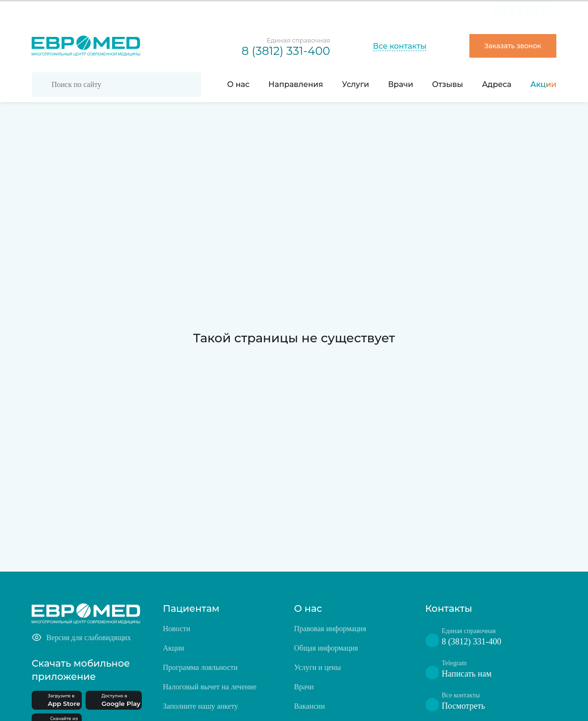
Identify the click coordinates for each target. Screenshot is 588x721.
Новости (177, 629)
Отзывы (448, 84)
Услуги (356, 84)
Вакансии (309, 706)
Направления (296, 84)
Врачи (401, 84)
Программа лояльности (200, 667)
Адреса (497, 84)
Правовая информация (330, 629)
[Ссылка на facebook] (532, 11)
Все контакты (400, 46)
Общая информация (326, 648)
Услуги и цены (317, 667)
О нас (238, 84)
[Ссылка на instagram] (516, 11)
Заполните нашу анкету (201, 706)
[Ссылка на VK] (500, 11)
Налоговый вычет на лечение (210, 687)
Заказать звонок (513, 46)
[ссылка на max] (548, 11)
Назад (48, 12)
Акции (543, 84)
